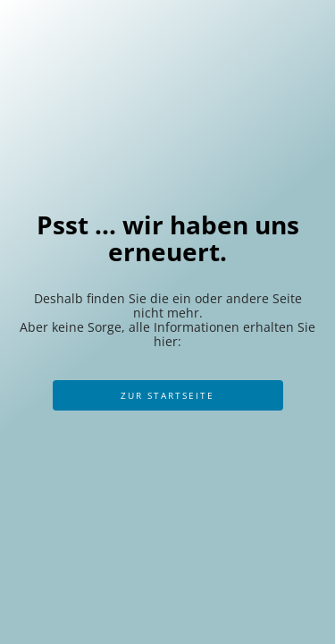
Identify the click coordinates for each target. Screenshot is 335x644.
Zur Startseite (167, 395)
